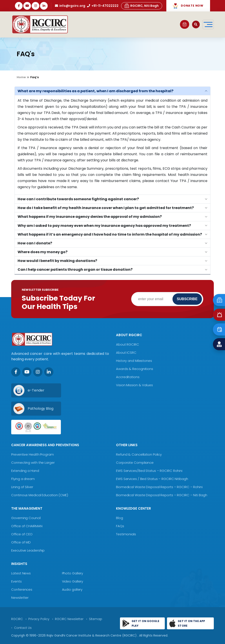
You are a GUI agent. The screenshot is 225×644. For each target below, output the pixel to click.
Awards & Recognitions (135, 369)
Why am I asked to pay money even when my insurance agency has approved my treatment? (104, 226)
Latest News (21, 573)
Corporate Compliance (135, 463)
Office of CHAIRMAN (27, 526)
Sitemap (96, 619)
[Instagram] (38, 372)
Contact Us (23, 628)
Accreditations (128, 377)
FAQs (120, 526)
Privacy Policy (39, 619)
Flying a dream (23, 479)
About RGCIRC (128, 344)
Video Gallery (73, 581)
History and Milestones (134, 361)
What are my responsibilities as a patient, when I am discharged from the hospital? (95, 91)
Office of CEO (22, 534)
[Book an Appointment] (219, 329)
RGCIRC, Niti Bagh (142, 6)
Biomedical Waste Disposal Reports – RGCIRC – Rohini (159, 487)
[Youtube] (27, 372)
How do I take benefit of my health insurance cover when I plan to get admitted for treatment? (106, 208)
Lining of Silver (22, 487)
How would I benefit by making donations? (57, 261)
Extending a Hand (25, 471)
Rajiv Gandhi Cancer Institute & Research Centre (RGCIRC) (92, 635)
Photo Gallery (73, 573)
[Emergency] (219, 300)
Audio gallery (72, 589)
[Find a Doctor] (219, 344)
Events (16, 581)
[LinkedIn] (49, 372)
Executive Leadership (28, 550)
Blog (120, 518)
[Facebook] (16, 372)
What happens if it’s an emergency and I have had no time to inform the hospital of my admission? (110, 234)
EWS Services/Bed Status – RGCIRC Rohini (149, 471)
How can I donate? (35, 243)
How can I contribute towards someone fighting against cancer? (78, 199)
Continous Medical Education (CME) (40, 495)
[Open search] (196, 24)
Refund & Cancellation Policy (139, 454)
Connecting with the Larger (33, 463)
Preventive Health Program (33, 454)
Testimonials (126, 534)
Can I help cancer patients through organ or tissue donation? (75, 270)
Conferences (22, 589)
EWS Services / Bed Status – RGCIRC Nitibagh (152, 479)
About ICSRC (126, 353)
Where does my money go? (43, 252)
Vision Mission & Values (134, 385)
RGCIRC (17, 619)
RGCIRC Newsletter (69, 619)
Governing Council (26, 518)
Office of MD (21, 542)
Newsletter (20, 598)
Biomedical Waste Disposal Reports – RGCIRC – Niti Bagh (162, 495)
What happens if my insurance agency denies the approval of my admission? (90, 217)
